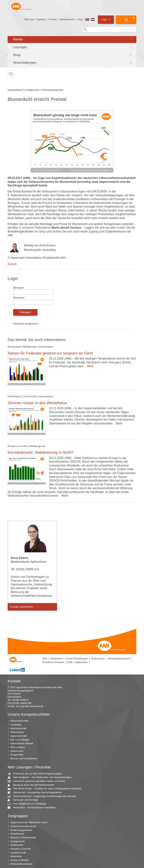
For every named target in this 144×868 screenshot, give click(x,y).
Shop (43, 231)
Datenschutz (98, 659)
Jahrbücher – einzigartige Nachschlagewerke (36, 793)
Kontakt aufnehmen (21, 607)
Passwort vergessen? (26, 324)
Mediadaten (82, 662)
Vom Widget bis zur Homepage (28, 804)
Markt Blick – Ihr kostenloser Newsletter (33, 808)
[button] (72, 40)
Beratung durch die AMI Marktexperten (32, 785)
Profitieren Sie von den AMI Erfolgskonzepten (36, 774)
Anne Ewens (47, 245)
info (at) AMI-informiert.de (29, 706)
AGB (70, 662)
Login (106, 19)
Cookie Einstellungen (77, 659)
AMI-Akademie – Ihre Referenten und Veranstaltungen (41, 777)
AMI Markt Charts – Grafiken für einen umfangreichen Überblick (46, 789)
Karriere (41, 19)
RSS (45, 659)
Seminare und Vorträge (24, 800)
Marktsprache (67, 19)
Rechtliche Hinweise (53, 662)
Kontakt (53, 19)
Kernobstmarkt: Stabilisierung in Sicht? (40, 452)
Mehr (89, 366)
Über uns (29, 19)
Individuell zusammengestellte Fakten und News (38, 781)
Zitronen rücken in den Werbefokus (37, 403)
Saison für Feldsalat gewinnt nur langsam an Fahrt (50, 353)
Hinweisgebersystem (119, 659)
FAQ (80, 19)
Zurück (12, 264)
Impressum (56, 659)
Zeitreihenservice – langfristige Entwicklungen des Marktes (43, 796)
